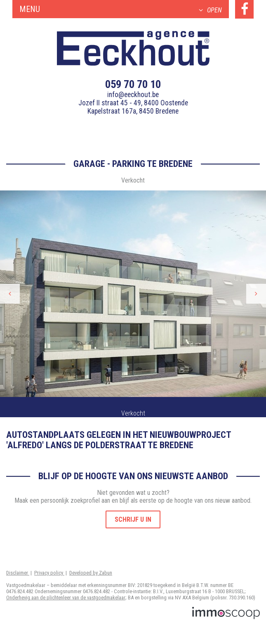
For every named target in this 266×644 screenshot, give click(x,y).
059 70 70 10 (133, 84)
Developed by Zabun (91, 573)
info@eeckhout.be (133, 95)
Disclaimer (18, 573)
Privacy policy (49, 573)
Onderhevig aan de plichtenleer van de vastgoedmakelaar (66, 598)
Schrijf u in (133, 519)
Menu (121, 9)
